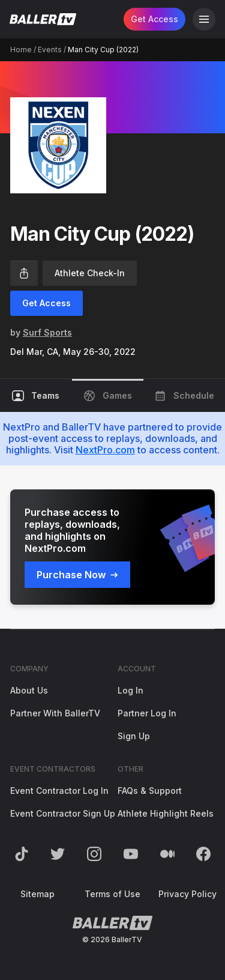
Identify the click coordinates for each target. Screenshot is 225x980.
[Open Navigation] (204, 19)
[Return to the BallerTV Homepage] (43, 19)
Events (50, 50)
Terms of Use (112, 894)
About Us (29, 690)
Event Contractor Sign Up (63, 813)
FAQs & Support (150, 791)
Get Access (154, 19)
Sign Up (134, 736)
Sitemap (37, 894)
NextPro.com (105, 450)
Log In (130, 690)
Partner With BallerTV (55, 713)
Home (21, 50)
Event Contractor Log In (59, 791)
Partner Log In (147, 713)
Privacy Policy (187, 894)
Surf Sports (47, 332)
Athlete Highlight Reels (166, 813)
